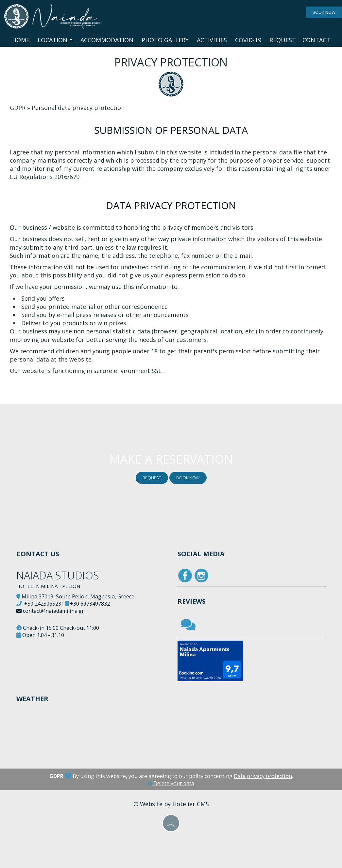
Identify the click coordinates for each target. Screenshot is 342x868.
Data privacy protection (263, 776)
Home (21, 40)
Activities (212, 40)
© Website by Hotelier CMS (171, 804)
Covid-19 (248, 40)
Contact (316, 40)
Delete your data (171, 783)
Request (283, 40)
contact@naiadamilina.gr (53, 611)
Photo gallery (165, 40)
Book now (324, 12)
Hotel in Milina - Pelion (48, 586)
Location (55, 40)
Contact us (38, 554)
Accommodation (107, 40)
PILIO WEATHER (94, 737)
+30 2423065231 (44, 604)
